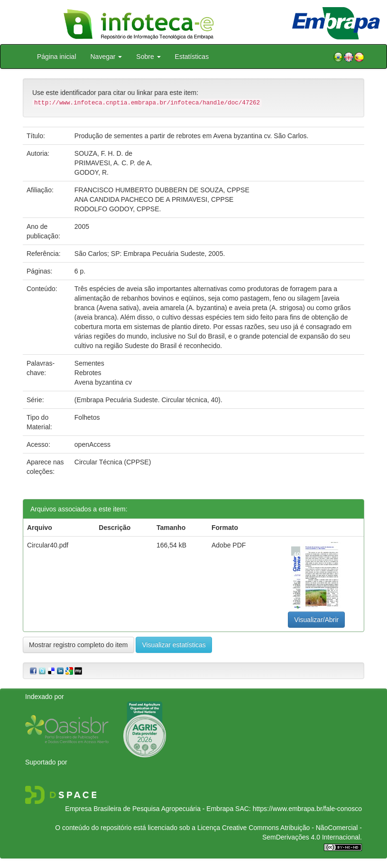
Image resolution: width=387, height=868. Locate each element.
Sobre (148, 57)
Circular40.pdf (48, 545)
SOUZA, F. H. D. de (103, 153)
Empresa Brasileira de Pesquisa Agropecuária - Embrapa (149, 809)
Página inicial (57, 57)
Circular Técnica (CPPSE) (113, 462)
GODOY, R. (92, 172)
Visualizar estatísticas (174, 645)
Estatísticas (192, 57)
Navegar (106, 57)
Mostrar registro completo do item (78, 645)
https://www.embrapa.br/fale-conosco (307, 809)
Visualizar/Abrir (316, 620)
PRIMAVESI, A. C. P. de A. (113, 163)
